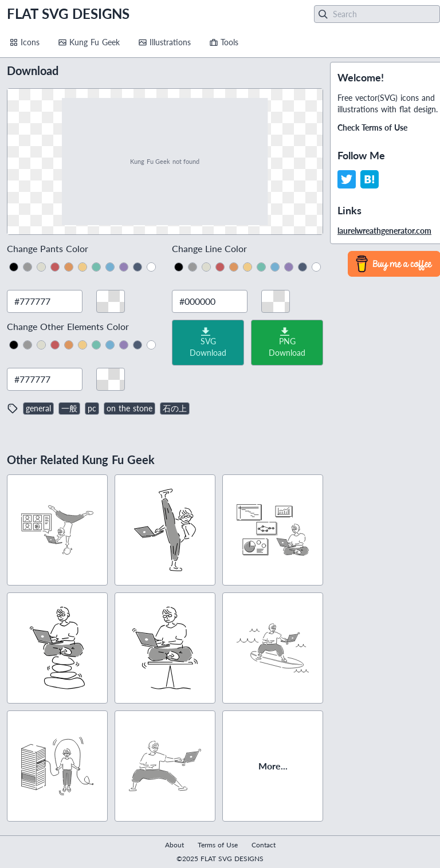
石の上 (175, 408)
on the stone (129, 408)
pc (92, 408)
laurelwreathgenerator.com (384, 231)
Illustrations (164, 42)
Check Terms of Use (372, 127)
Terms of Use (218, 845)
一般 (69, 408)
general (38, 408)
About (174, 845)
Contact (264, 845)
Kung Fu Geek (89, 42)
